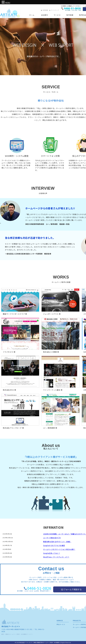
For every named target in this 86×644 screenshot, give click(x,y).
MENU (8, 3)
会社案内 (44, 15)
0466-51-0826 (39, 588)
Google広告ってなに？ (52, 553)
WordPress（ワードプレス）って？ (56, 557)
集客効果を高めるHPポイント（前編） (57, 542)
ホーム (32, 15)
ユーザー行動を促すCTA (52, 538)
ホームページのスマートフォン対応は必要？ (59, 549)
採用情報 (44, 10)
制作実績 (70, 15)
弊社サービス (61, 624)
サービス (57, 15)
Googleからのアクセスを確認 (54, 545)
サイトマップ (54, 10)
